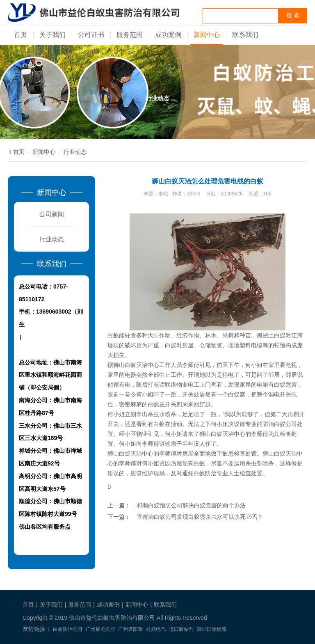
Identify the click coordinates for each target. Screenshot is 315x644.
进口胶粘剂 (181, 629)
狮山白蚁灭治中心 (136, 365)
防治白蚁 (274, 424)
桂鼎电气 (156, 629)
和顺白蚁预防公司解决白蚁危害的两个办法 (191, 505)
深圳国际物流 (212, 629)
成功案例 (168, 35)
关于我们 (52, 35)
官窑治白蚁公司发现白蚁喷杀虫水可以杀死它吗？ (200, 517)
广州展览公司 (100, 629)
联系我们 (245, 35)
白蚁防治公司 (68, 629)
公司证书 (91, 35)
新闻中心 (207, 35)
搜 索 (293, 15)
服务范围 (130, 35)
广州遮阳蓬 (130, 629)
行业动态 (75, 152)
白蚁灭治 (285, 454)
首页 (21, 35)
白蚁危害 (285, 385)
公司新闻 (52, 214)
